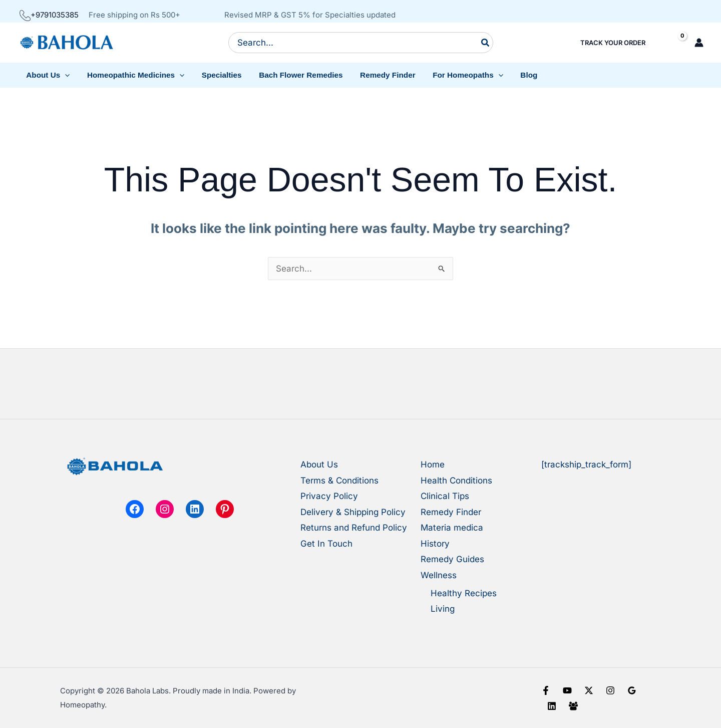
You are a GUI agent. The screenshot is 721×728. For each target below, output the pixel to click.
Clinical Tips (445, 496)
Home (433, 464)
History (435, 544)
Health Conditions (456, 480)
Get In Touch (326, 544)
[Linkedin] (552, 706)
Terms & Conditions (339, 480)
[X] (589, 690)
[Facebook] (546, 690)
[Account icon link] (699, 43)
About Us (319, 464)
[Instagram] (610, 690)
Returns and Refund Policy (354, 528)
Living (443, 609)
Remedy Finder (451, 512)
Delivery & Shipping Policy (353, 512)
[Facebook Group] (573, 706)
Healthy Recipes (464, 593)
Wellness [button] (439, 575)
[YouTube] (567, 690)
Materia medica (452, 528)
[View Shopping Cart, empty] (674, 43)
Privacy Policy (329, 496)
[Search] (486, 43)
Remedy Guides (452, 559)
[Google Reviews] (632, 690)
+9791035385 (49, 15)
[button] (47, 75)
